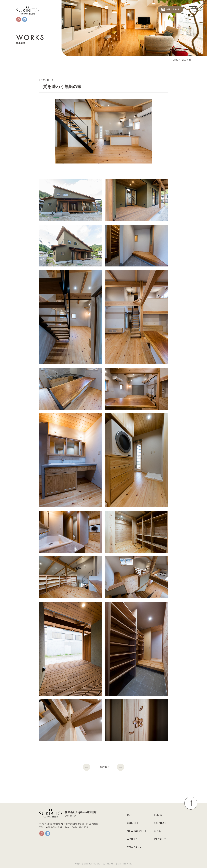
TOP (130, 815)
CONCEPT (133, 823)
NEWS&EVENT (136, 831)
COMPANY (134, 847)
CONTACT (161, 823)
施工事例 (186, 60)
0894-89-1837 (54, 827)
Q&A (158, 831)
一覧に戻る (104, 767)
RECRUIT (160, 839)
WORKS (132, 839)
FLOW (158, 815)
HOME (174, 60)
